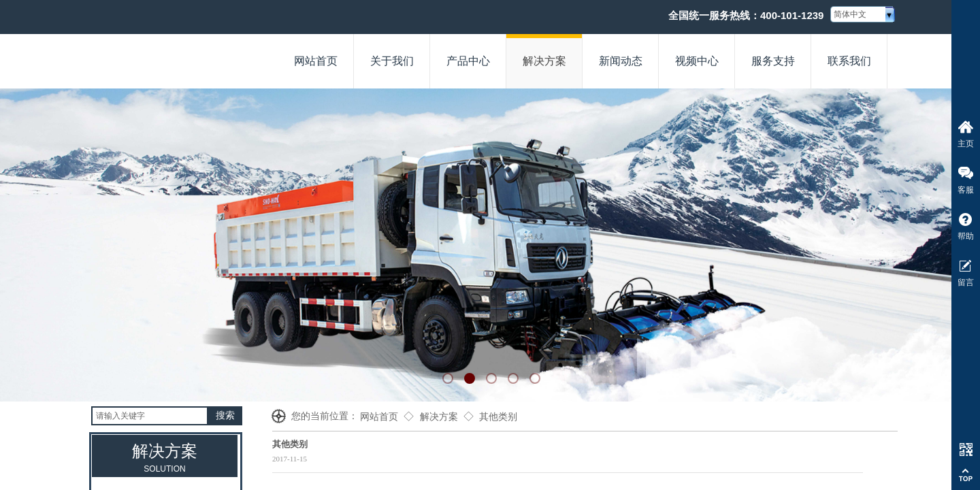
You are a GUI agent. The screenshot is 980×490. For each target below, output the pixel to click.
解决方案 (439, 417)
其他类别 (498, 417)
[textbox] (150, 416)
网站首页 (379, 417)
